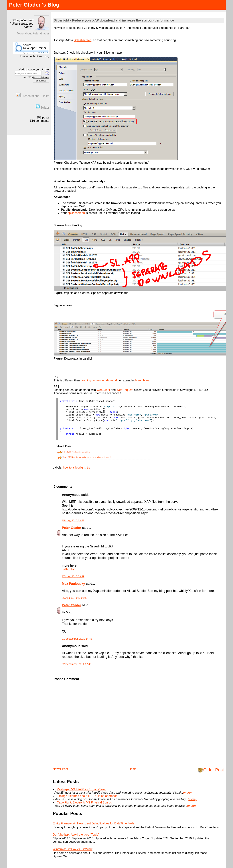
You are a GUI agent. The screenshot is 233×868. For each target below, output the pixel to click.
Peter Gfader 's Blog (34, 5)
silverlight (79, 468)
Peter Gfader (72, 528)
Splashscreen (83, 40)
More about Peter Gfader (33, 33)
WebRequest (125, 390)
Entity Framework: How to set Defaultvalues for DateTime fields (94, 823)
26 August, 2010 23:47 (75, 598)
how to (67, 468)
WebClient (103, 390)
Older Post (214, 770)
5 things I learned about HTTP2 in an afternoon (87, 796)
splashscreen (76, 213)
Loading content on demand (99, 380)
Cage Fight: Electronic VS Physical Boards (84, 802)
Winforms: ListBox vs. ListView (73, 849)
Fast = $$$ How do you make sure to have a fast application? (87, 457)
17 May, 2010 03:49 (73, 576)
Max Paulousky (73, 584)
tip (89, 468)
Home (133, 769)
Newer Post (60, 769)
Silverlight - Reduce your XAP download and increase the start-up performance (114, 20)
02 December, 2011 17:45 (77, 664)
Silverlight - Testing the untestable (76, 452)
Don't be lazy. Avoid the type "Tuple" (76, 835)
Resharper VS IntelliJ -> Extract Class (81, 789)
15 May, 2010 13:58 (73, 520)
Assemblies (142, 380)
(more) (187, 793)
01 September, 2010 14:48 (77, 639)
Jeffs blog (69, 569)
